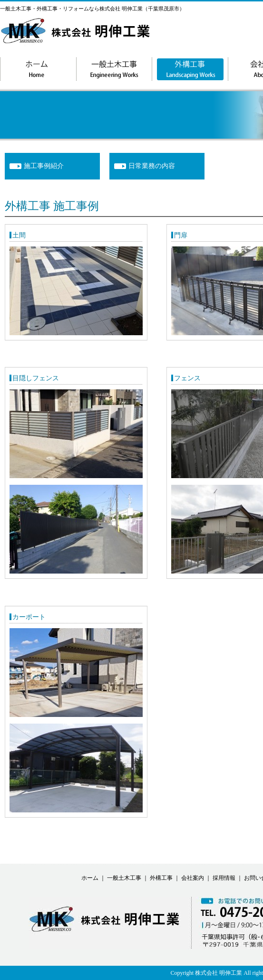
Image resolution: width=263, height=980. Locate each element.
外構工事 (161, 878)
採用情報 (224, 878)
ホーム (90, 878)
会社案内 (193, 878)
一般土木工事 (124, 878)
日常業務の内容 (152, 166)
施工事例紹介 (44, 166)
